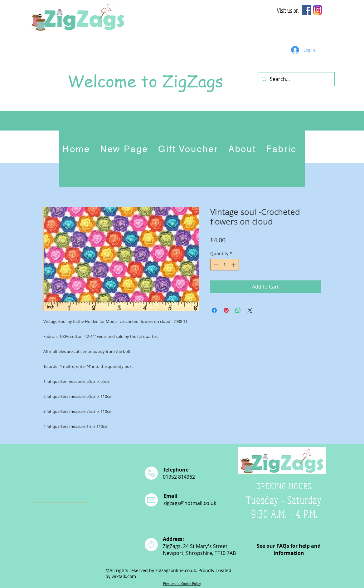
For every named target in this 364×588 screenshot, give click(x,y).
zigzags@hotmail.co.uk (190, 503)
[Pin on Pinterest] (226, 310)
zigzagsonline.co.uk (176, 570)
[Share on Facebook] (214, 310)
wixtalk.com (124, 576)
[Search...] (296, 79)
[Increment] (234, 265)
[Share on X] (250, 310)
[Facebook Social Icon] (307, 10)
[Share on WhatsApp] (238, 310)
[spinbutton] (225, 265)
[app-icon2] (318, 10)
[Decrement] (215, 265)
